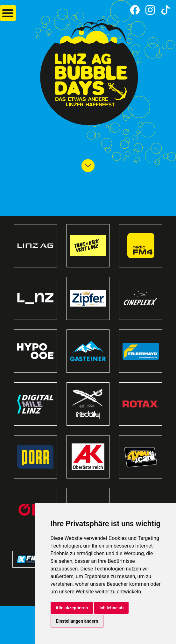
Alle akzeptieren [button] (72, 608)
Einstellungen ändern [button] (77, 621)
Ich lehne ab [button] (111, 608)
